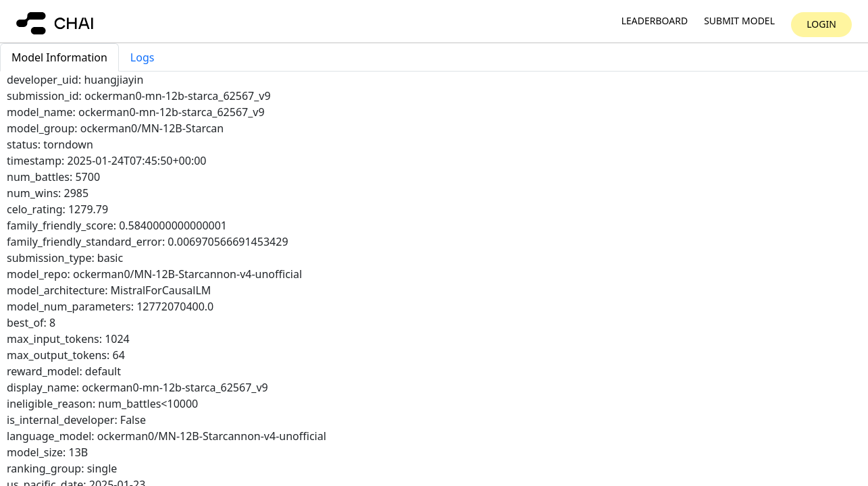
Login (821, 24)
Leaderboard (655, 21)
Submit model (739, 21)
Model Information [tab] (59, 57)
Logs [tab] (143, 57)
